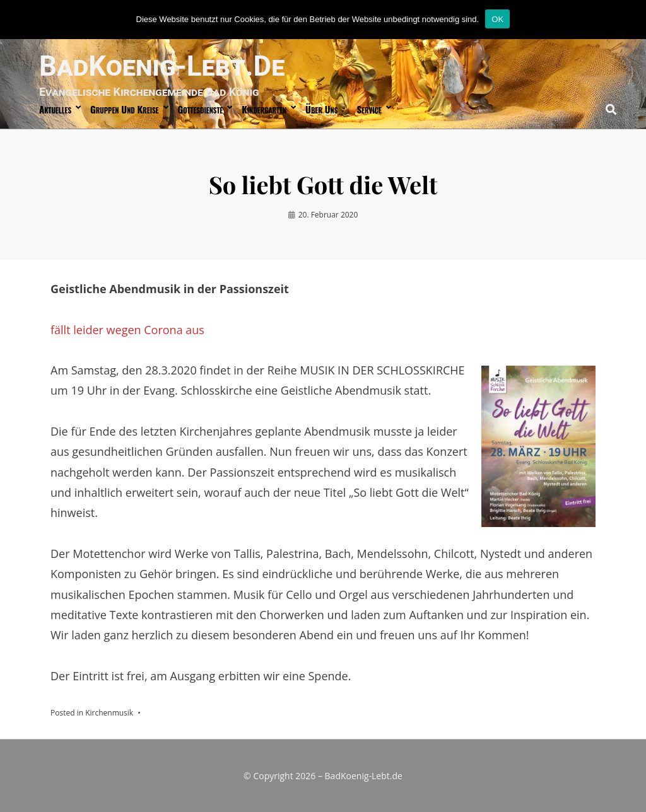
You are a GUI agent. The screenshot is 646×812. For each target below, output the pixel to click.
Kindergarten (264, 109)
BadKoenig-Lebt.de (162, 66)
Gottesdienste (201, 109)
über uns (321, 109)
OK (497, 19)
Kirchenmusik (109, 713)
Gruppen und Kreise (124, 109)
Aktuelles (55, 109)
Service (369, 109)
